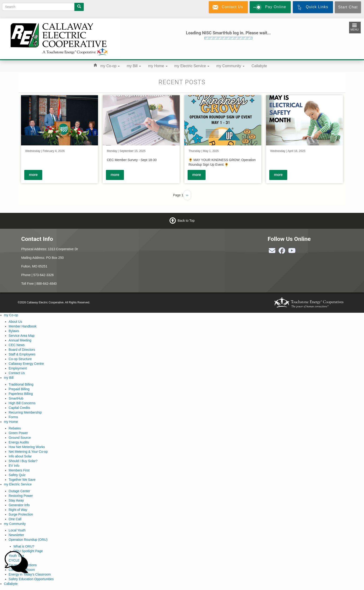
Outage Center (19, 491)
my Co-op (110, 66)
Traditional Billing (21, 384)
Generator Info (19, 505)
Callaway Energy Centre (26, 364)
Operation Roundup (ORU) (28, 540)
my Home (158, 66)
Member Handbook (23, 326)
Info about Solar (20, 456)
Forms (13, 417)
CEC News (17, 345)
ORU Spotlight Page (28, 551)
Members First (19, 470)
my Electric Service (192, 66)
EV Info (14, 466)
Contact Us (17, 373)
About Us (15, 322)
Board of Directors (22, 350)
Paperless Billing (21, 394)
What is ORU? (24, 546)
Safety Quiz (17, 475)
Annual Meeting (20, 340)
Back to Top (186, 221)
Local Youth (17, 530)
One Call (15, 519)
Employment (18, 368)
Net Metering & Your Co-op (28, 452)
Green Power (18, 433)
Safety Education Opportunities (31, 579)
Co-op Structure (20, 359)
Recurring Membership (25, 412)
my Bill (134, 66)
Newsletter (16, 535)
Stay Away (16, 500)
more (33, 175)
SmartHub (16, 398)
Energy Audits (19, 442)
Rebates (15, 428)
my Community (230, 66)
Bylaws (14, 331)
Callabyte (259, 66)
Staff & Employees (22, 354)
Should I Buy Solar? (23, 461)
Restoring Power (21, 496)
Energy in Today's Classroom (30, 574)
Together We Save (22, 480)
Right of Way (18, 510)
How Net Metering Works (27, 447)
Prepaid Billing (19, 389)
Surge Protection (21, 514)
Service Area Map (22, 336)
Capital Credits (19, 408)
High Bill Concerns (22, 403)
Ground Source (20, 438)
